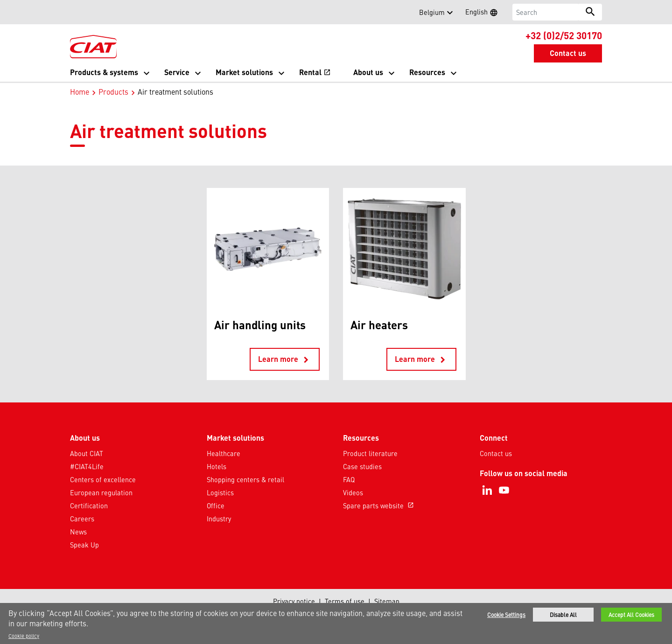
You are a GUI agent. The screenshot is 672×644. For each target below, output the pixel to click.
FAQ (349, 479)
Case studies (362, 466)
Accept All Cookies (631, 615)
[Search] (546, 12)
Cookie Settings (506, 615)
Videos (353, 492)
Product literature (370, 453)
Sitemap (387, 601)
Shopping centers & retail (245, 479)
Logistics (220, 492)
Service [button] (177, 72)
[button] (76, 12)
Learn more (285, 360)
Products (113, 91)
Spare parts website (379, 506)
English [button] (484, 13)
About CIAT (87, 453)
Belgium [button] (432, 12)
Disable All (563, 615)
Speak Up (84, 545)
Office (216, 506)
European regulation (101, 492)
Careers (82, 519)
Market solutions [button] (244, 72)
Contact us (496, 453)
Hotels (217, 466)
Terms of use (345, 601)
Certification (89, 506)
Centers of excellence (103, 479)
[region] (336, 623)
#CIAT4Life (87, 466)
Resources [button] (427, 72)
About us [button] (368, 72)
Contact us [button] (568, 53)
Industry (219, 519)
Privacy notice (294, 601)
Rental (315, 73)
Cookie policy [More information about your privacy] (24, 636)
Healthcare (224, 453)
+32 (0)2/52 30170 (564, 35)
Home (80, 91)
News (78, 532)
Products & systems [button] (104, 72)
